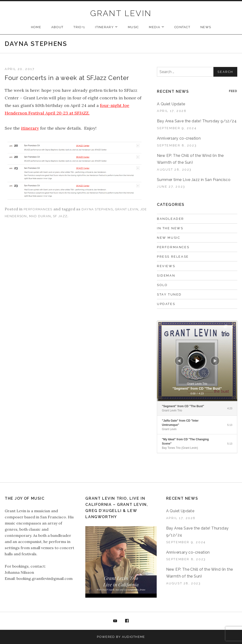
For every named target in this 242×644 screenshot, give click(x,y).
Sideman (166, 276)
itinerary (30, 128)
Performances (38, 209)
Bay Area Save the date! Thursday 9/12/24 (197, 121)
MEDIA (159, 27)
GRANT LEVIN (121, 13)
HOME (36, 27)
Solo (162, 285)
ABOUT (57, 27)
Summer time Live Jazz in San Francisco (194, 180)
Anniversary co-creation (179, 138)
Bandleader (171, 219)
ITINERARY (109, 27)
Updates (166, 304)
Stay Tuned (169, 294)
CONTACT (182, 27)
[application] (197, 361)
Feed (233, 91)
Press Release (173, 257)
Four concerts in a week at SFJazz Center (67, 78)
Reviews (166, 266)
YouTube (115, 621)
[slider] (197, 400)
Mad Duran (40, 216)
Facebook (127, 621)
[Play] (198, 361)
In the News (170, 228)
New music (169, 238)
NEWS (206, 27)
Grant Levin (127, 209)
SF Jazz (60, 216)
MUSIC (133, 27)
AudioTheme (134, 637)
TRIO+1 (79, 27)
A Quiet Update (171, 104)
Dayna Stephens (97, 209)
